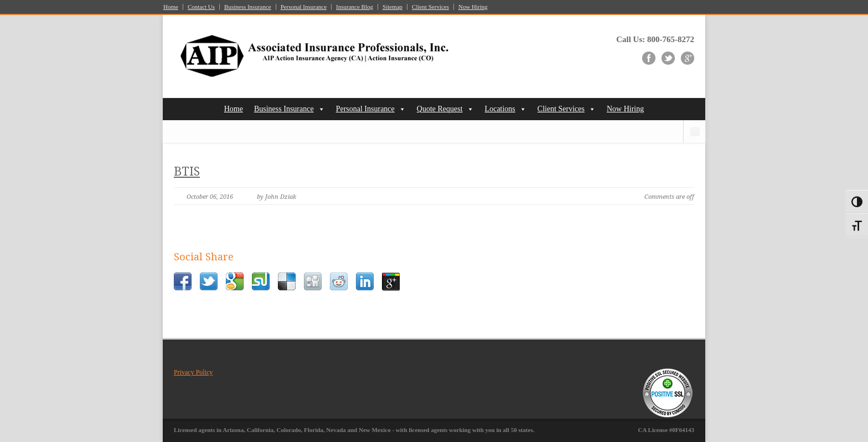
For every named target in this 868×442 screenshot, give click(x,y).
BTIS (187, 171)
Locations (500, 109)
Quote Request (440, 109)
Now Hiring (473, 7)
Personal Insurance (304, 7)
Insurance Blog (355, 7)
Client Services (430, 7)
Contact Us (201, 7)
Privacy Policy (193, 372)
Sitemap (392, 7)
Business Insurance (248, 7)
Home (171, 7)
